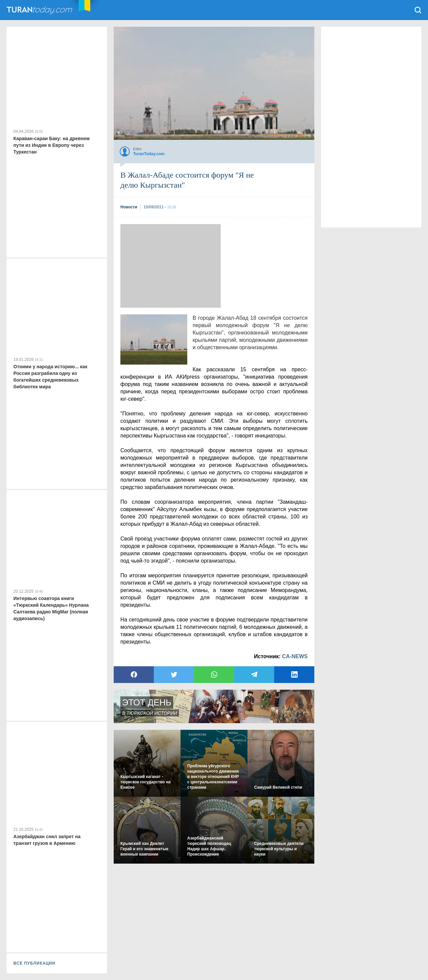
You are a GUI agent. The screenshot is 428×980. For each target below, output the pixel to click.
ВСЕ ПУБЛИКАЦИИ (34, 963)
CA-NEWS (295, 656)
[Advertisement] (171, 266)
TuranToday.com (46, 10)
